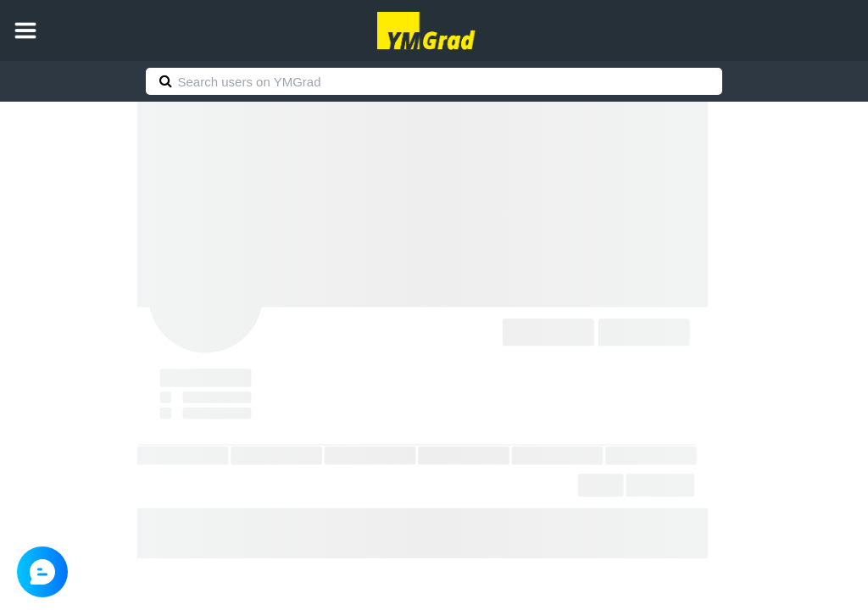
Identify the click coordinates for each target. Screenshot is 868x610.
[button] (25, 30)
